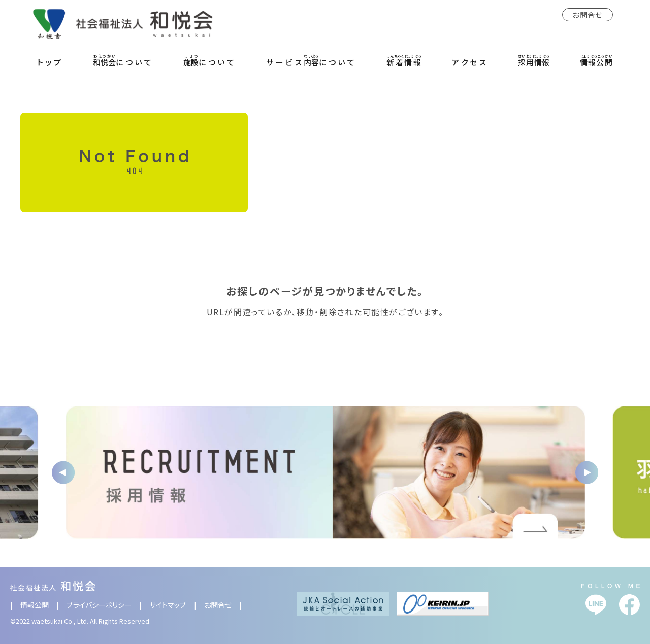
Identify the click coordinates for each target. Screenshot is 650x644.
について (123, 60)
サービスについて (311, 60)
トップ (50, 62)
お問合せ (588, 15)
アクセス (470, 62)
